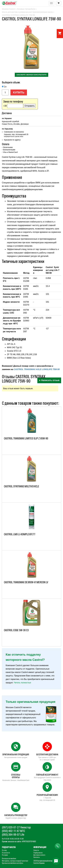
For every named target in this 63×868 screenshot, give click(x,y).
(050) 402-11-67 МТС (13, 831)
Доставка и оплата (39, 855)
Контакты (37, 857)
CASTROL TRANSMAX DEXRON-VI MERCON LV (26, 582)
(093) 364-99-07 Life (13, 835)
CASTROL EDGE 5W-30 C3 (16, 630)
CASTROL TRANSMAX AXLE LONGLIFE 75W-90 (37, 369)
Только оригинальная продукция (30, 702)
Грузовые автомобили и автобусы (12, 863)
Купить (19, 92)
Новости (36, 850)
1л (5, 87)
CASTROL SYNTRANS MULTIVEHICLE (22, 486)
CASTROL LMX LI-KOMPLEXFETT (20, 534)
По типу (4, 850)
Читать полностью (22, 683)
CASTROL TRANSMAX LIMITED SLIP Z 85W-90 (26, 438)
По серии (5, 855)
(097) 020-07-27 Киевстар (16, 827)
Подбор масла (38, 853)
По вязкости (6, 853)
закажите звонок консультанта (31, 75)
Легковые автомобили (9, 859)
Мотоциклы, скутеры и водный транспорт (15, 861)
